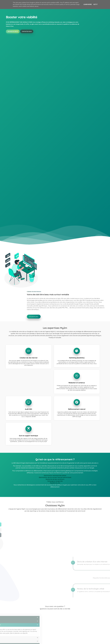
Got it (95, 4)
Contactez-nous (27, 38)
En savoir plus (62, 621)
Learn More (88, 4)
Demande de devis (13, 38)
